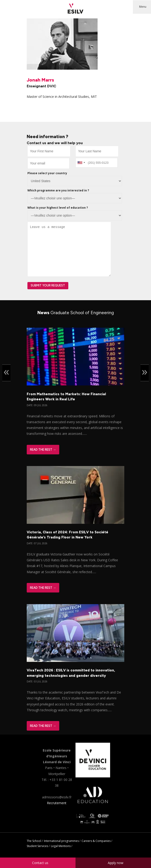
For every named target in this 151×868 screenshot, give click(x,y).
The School (34, 841)
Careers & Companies (96, 841)
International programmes (61, 841)
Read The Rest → (43, 450)
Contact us (40, 863)
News (76, 313)
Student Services (37, 846)
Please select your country (47, 173)
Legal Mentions (61, 846)
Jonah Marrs (40, 80)
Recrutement (57, 803)
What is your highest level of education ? (58, 208)
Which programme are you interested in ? (58, 190)
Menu (143, 7)
